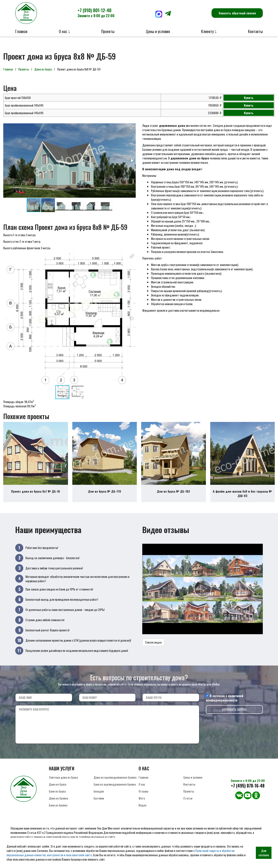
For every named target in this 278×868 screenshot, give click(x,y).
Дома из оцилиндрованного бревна (115, 780)
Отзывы (143, 794)
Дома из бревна (58, 800)
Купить (249, 98)
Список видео (153, 645)
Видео (142, 807)
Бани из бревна (58, 807)
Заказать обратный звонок (237, 13)
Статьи (188, 800)
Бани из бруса (57, 794)
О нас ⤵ (64, 31)
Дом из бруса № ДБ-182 (173, 494)
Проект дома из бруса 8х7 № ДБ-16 (36, 494)
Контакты (255, 31)
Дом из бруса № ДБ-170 (104, 494)
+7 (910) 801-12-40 (96, 13)
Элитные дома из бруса (63, 780)
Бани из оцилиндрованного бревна (115, 787)
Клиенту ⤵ (209, 31)
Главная (21, 31)
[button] (132, 127)
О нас (142, 787)
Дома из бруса (43, 69)
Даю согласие (264, 853)
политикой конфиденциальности (225, 700)
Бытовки (99, 800)
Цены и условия (158, 31)
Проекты (108, 31)
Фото (142, 800)
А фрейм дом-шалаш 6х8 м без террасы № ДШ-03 (242, 496)
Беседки (99, 794)
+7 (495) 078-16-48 (248, 788)
